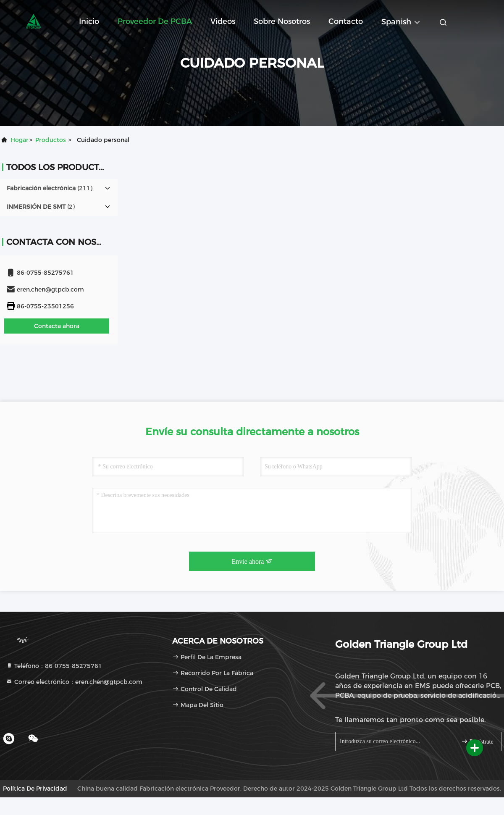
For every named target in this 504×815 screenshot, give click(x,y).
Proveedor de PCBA (155, 21)
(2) (41, 207)
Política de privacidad (35, 789)
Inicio (89, 21)
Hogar (20, 140)
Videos (223, 21)
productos (51, 140)
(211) (50, 188)
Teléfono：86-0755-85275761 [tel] (54, 666)
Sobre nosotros (282, 21)
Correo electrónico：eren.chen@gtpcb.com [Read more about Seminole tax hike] (74, 682)
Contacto (346, 21)
